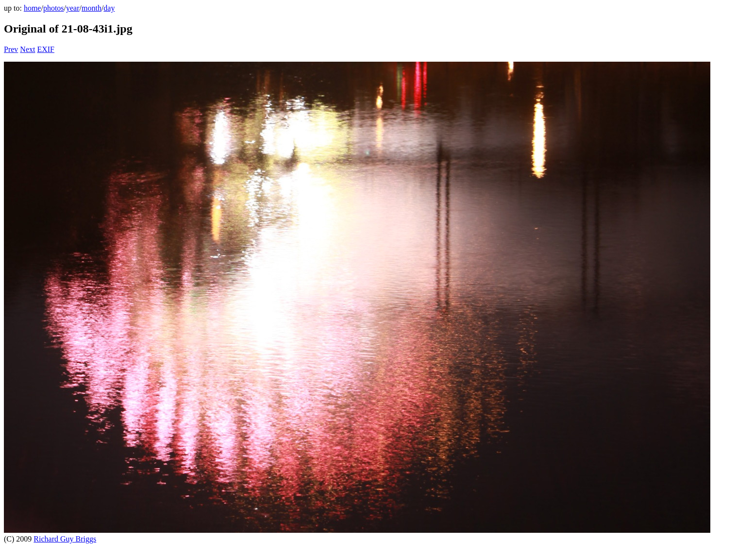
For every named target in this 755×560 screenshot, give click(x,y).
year (73, 8)
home (33, 8)
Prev (11, 49)
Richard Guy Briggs (65, 539)
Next (27, 49)
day (109, 8)
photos (54, 8)
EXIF (46, 49)
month (92, 8)
